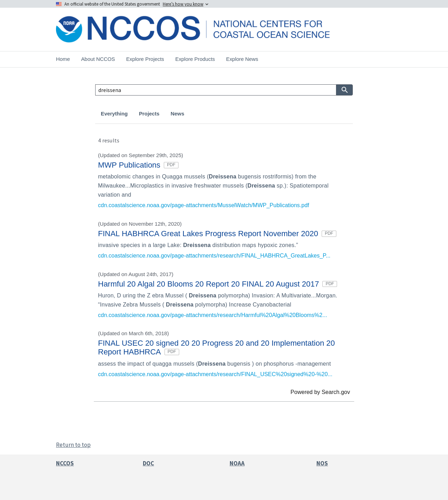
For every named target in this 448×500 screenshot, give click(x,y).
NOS (322, 463)
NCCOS (65, 463)
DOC (148, 463)
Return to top (73, 445)
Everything (114, 114)
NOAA (237, 463)
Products (206, 114)
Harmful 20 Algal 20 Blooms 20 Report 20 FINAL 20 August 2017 (218, 284)
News (178, 114)
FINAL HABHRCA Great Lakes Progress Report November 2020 (217, 234)
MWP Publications (138, 165)
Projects (149, 114)
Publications (245, 114)
